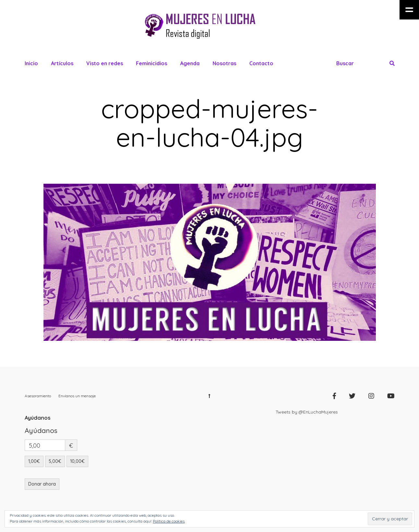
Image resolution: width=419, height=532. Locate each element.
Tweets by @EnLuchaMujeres (307, 412)
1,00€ (34, 461)
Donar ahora (42, 484)
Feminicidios (152, 63)
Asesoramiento (38, 396)
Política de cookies (169, 521)
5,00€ (55, 461)
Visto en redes (105, 63)
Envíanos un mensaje (77, 396)
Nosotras (224, 63)
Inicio (31, 63)
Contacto (261, 63)
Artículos (62, 63)
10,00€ (77, 461)
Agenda (190, 63)
